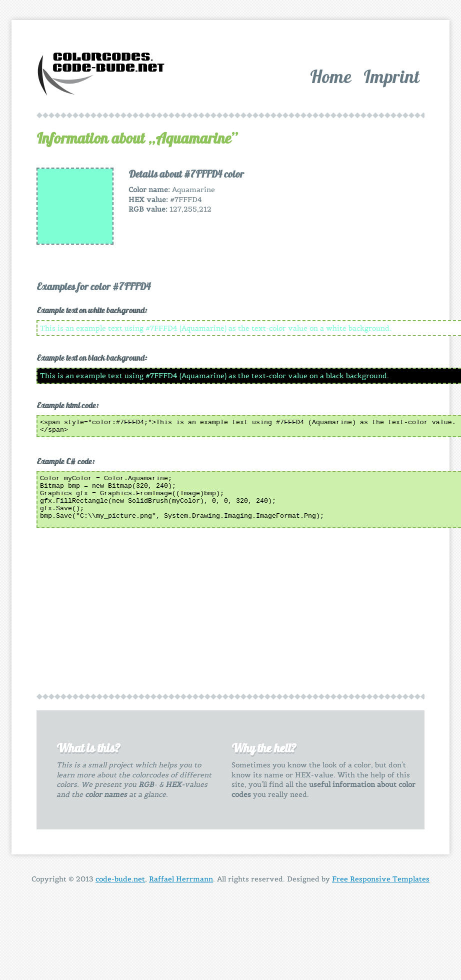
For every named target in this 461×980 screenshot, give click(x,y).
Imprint (391, 76)
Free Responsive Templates (381, 882)
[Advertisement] (344, 230)
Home (331, 76)
